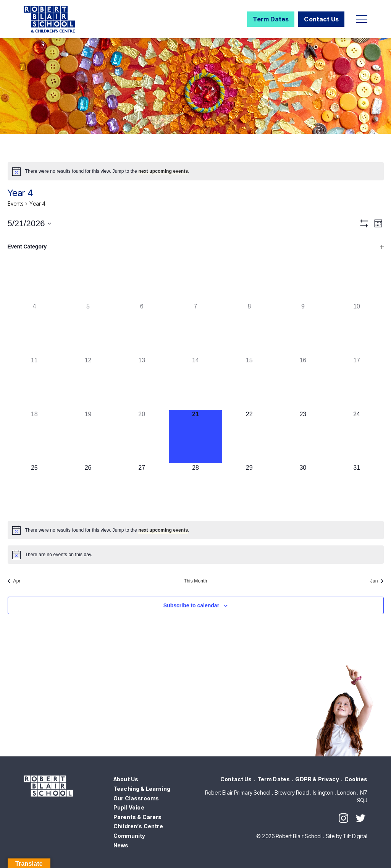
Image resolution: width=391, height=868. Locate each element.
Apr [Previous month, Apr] (14, 581)
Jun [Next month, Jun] (377, 581)
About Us (126, 779)
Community (129, 836)
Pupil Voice (129, 807)
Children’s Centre (138, 826)
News (121, 845)
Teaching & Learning (142, 789)
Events (16, 204)
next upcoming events (163, 171)
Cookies (356, 779)
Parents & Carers (138, 817)
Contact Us (321, 19)
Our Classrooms (136, 798)
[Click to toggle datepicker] (30, 223)
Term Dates (271, 19)
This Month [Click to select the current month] (196, 581)
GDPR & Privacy (317, 779)
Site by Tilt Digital (347, 836)
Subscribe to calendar (191, 605)
